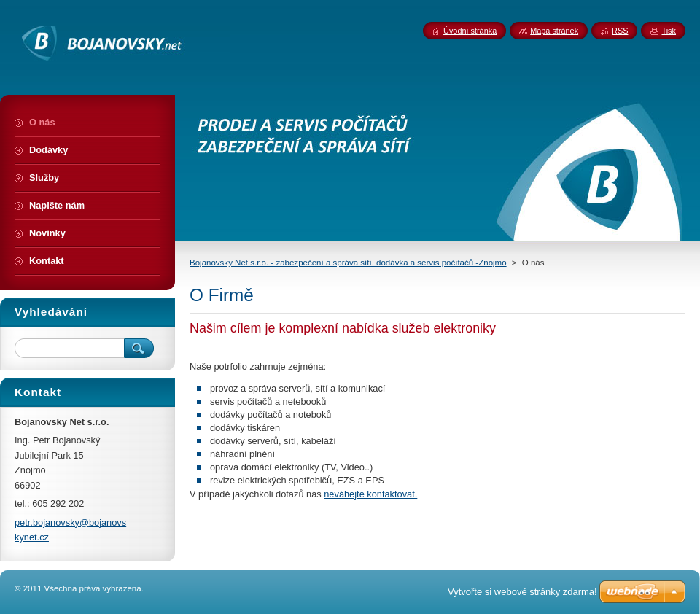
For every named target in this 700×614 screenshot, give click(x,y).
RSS (620, 31)
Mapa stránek (554, 31)
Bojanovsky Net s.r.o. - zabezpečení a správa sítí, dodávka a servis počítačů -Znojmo (348, 263)
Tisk (669, 31)
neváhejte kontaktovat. (370, 494)
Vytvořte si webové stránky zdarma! (522, 592)
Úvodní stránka (470, 31)
